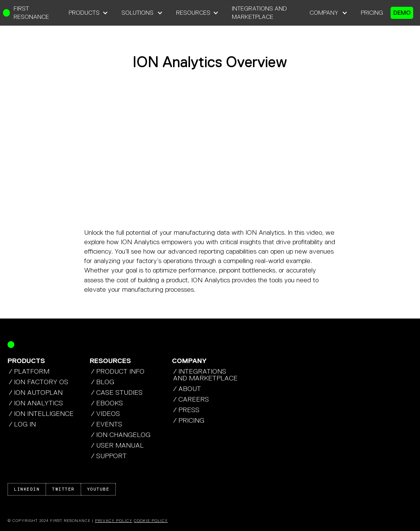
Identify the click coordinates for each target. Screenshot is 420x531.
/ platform (29, 371)
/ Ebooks (107, 403)
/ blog (103, 382)
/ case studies (117, 392)
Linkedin (27, 489)
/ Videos (105, 414)
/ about (187, 389)
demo (402, 13)
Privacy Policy (114, 521)
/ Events (107, 424)
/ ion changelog (121, 435)
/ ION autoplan (36, 392)
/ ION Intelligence (41, 414)
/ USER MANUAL (117, 445)
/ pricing (189, 420)
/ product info (118, 371)
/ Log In (22, 424)
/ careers (191, 399)
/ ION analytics (36, 403)
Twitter (63, 489)
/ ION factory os (38, 382)
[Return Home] (11, 345)
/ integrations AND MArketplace (205, 375)
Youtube (98, 489)
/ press (186, 410)
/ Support (109, 456)
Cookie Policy (151, 521)
